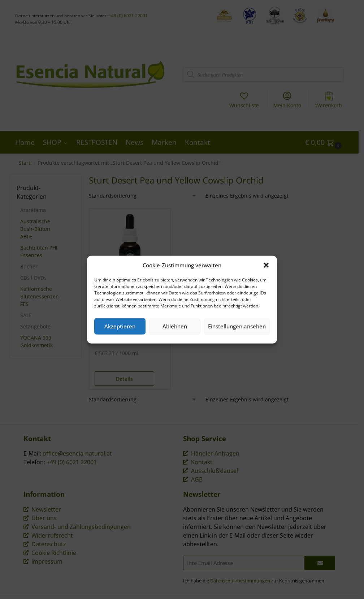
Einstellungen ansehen (237, 326)
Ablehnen (175, 326)
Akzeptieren (120, 326)
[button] (266, 265)
